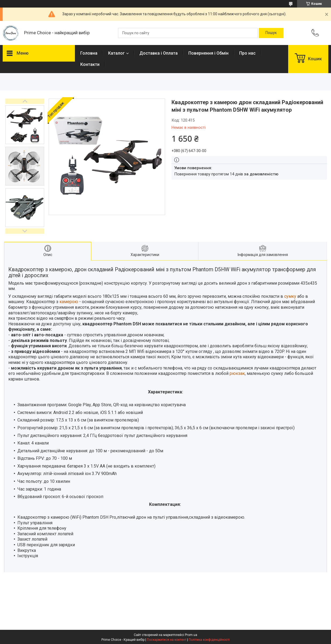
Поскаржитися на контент (167, 640)
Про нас (247, 53)
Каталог (116, 53)
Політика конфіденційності (209, 640)
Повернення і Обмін (208, 53)
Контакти (90, 64)
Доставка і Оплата (159, 53)
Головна (89, 53)
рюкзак (237, 373)
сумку (290, 296)
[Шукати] (271, 33)
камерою (69, 302)
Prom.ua (191, 635)
